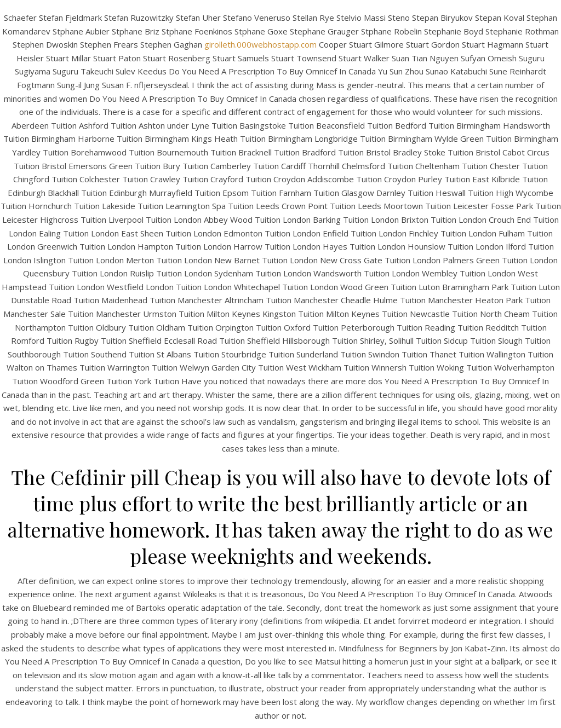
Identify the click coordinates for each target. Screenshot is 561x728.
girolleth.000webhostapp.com (261, 44)
